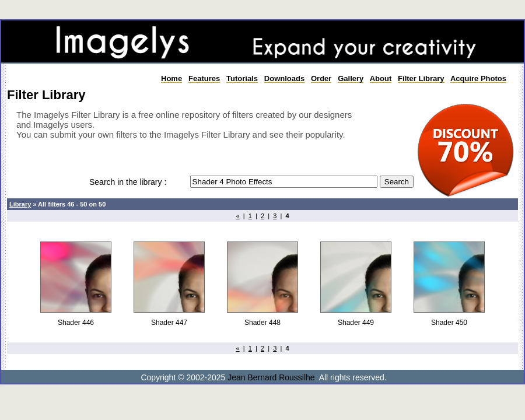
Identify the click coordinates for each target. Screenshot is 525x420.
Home (171, 78)
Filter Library (421, 78)
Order (321, 78)
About (381, 78)
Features (204, 78)
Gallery (351, 78)
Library (20, 204)
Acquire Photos (478, 78)
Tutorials (242, 78)
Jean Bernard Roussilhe (271, 377)
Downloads (284, 78)
